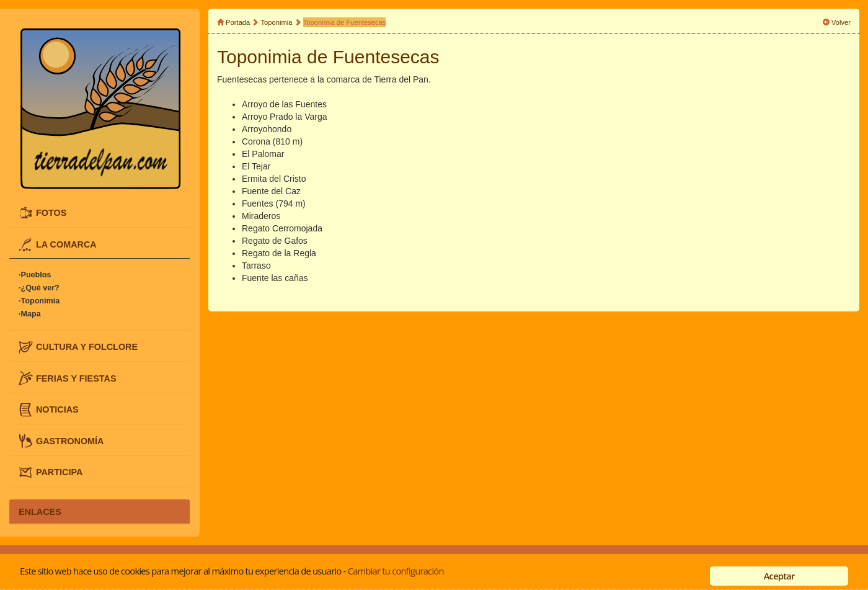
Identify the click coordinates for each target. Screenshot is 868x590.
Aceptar (779, 576)
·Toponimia (39, 301)
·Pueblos (35, 275)
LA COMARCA (66, 244)
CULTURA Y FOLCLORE (87, 347)
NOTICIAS (57, 409)
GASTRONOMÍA (70, 440)
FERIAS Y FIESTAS (76, 378)
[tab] (100, 213)
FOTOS (51, 213)
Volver (841, 22)
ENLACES (40, 511)
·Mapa (30, 314)
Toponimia (277, 22)
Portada (238, 22)
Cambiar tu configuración (396, 571)
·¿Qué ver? (39, 288)
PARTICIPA (59, 472)
